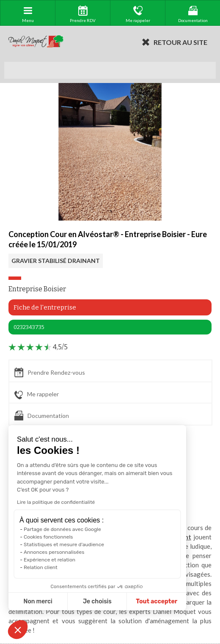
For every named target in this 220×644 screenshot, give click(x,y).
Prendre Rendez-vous (50, 372)
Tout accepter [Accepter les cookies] (126, 601)
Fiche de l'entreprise (45, 307)
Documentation (42, 416)
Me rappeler (37, 395)
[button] (18, 630)
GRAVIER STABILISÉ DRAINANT (56, 261)
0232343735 (29, 327)
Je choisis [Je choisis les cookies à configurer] (67, 601)
